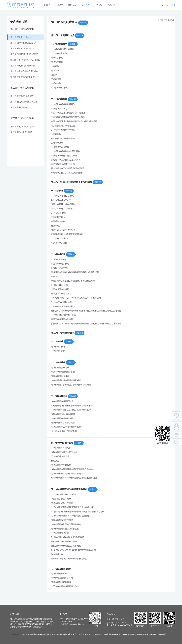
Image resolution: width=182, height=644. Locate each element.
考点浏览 (85, 5)
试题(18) (73, 99)
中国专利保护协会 (104, 635)
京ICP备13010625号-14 (116, 623)
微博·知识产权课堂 (58, 635)
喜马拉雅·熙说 (43, 635)
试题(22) (79, 35)
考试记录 (111, 5)
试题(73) (98, 182)
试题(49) (71, 254)
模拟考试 (72, 5)
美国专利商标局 (137, 635)
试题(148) (83, 23)
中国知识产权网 (119, 635)
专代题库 (59, 5)
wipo (128, 635)
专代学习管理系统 (29, 635)
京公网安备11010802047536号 (119, 625)
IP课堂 (47, 5)
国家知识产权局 (89, 635)
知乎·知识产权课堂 (74, 635)
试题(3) (73, 44)
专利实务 (98, 5)
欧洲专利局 (149, 635)
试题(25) (71, 362)
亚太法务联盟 (160, 635)
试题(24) (69, 191)
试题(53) (79, 333)
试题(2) (79, 443)
